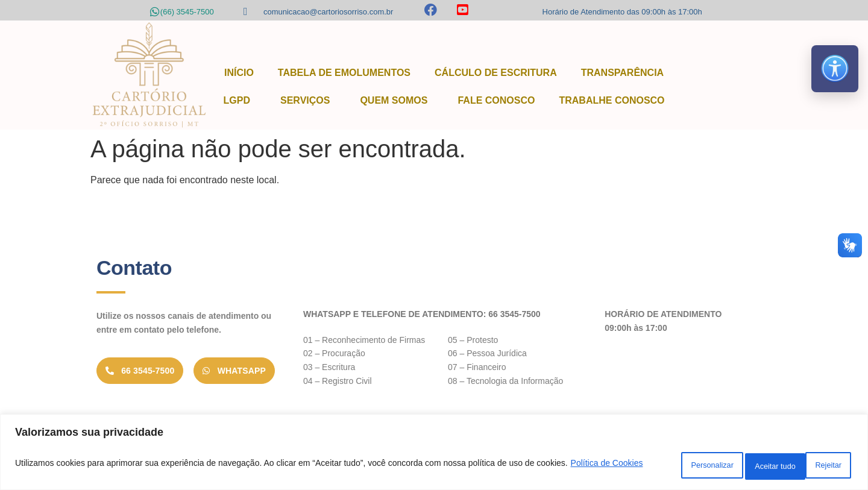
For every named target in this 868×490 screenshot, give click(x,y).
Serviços (308, 101)
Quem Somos (397, 101)
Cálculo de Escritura (496, 73)
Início (239, 73)
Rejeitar (736, 465)
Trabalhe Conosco (612, 100)
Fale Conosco (496, 100)
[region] (434, 454)
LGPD (240, 101)
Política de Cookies (85, 473)
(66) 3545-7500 (187, 12)
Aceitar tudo (813, 465)
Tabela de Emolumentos (344, 73)
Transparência (622, 73)
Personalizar (658, 465)
